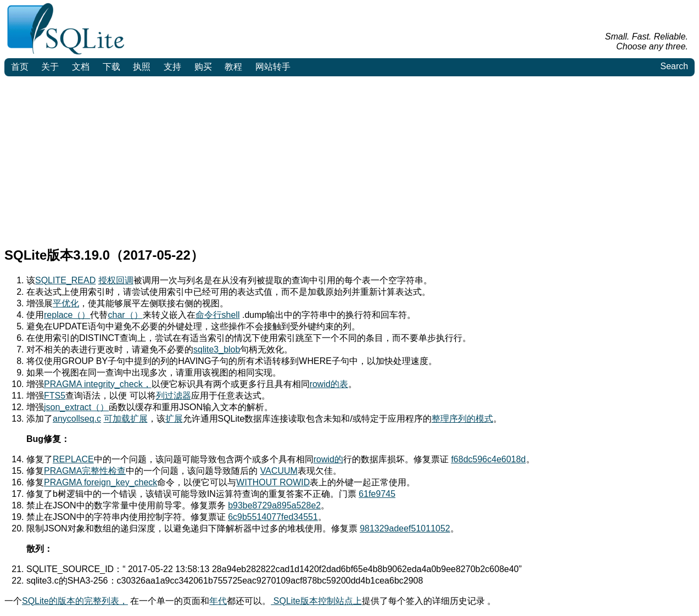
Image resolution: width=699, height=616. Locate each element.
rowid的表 (329, 384)
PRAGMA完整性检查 (85, 471)
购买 (203, 67)
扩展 (174, 419)
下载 (111, 67)
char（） (125, 315)
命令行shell (218, 315)
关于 (50, 67)
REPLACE (73, 459)
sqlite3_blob (217, 349)
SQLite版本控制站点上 (316, 601)
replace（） (67, 315)
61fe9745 (377, 494)
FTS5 (55, 396)
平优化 (66, 303)
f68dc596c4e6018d (488, 459)
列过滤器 (174, 396)
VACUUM (279, 471)
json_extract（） (76, 407)
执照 (142, 67)
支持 (172, 67)
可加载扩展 (126, 419)
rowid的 (328, 459)
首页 (20, 67)
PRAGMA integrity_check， (98, 384)
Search (674, 66)
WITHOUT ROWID (273, 482)
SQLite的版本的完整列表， (75, 601)
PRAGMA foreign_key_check (100, 482)
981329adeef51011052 (405, 528)
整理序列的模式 (462, 419)
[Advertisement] (350, 159)
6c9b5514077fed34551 (273, 517)
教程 (233, 67)
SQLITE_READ (65, 280)
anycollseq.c (77, 419)
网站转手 (273, 67)
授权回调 (116, 280)
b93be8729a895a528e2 (274, 505)
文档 (81, 67)
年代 (218, 601)
